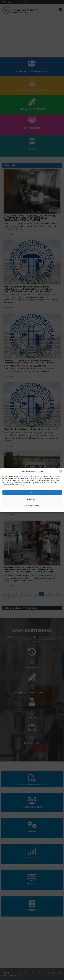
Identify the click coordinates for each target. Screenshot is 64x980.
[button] (60, 471)
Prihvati (32, 492)
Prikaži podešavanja (32, 506)
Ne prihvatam (32, 499)
